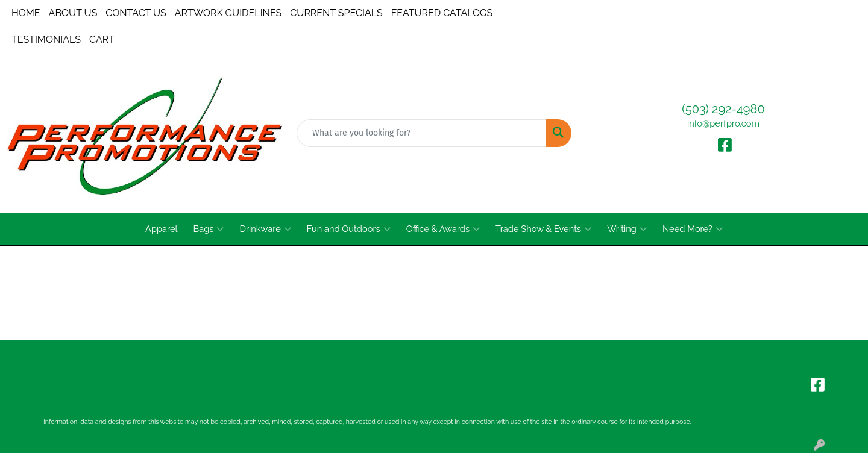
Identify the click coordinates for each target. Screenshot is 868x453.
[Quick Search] (421, 133)
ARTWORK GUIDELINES (228, 13)
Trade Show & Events (543, 229)
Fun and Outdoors (349, 229)
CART (102, 39)
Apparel (161, 229)
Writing (627, 229)
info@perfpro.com (723, 123)
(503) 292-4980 (723, 109)
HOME (26, 13)
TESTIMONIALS (46, 39)
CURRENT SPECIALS (336, 13)
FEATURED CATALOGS (442, 13)
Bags (209, 229)
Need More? (693, 229)
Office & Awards (443, 229)
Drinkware (265, 229)
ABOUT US (73, 13)
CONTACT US (136, 13)
